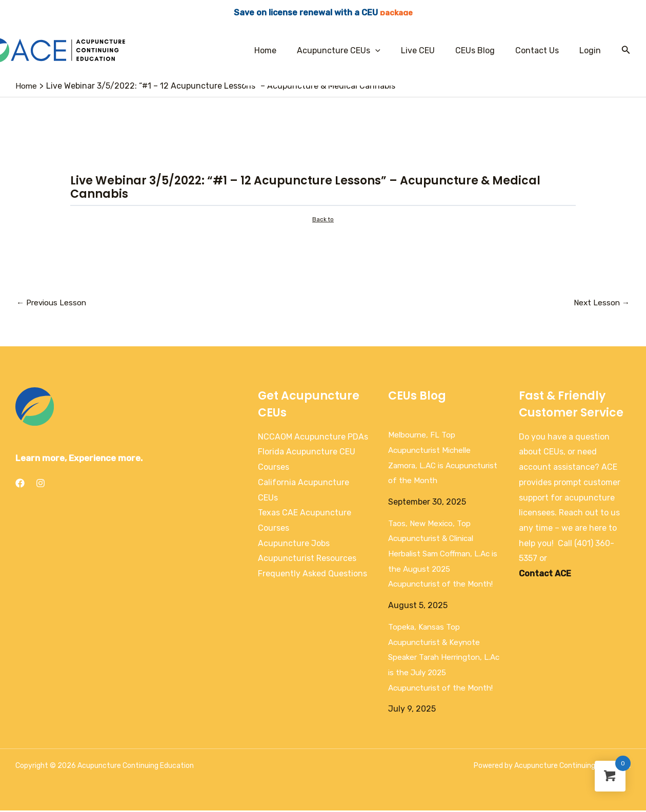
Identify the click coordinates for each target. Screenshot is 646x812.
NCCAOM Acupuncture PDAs (313, 438)
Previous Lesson (53, 304)
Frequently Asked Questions (312, 575)
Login (592, 50)
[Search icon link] (626, 50)
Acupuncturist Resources (307, 560)
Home (288, 50)
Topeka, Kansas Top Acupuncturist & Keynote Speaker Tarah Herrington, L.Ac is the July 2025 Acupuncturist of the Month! (444, 659)
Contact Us (543, 50)
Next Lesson (601, 304)
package (396, 13)
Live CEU (432, 50)
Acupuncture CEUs (357, 50)
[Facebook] (20, 485)
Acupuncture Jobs (294, 545)
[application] (394, 50)
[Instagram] (41, 485)
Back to (323, 220)
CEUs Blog (485, 50)
